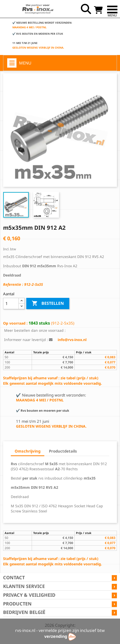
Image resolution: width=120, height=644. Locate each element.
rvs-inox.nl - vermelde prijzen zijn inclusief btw (60, 630)
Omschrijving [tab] (28, 451)
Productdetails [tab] (63, 451)
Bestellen (48, 303)
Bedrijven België (24, 612)
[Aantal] (11, 303)
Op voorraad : (15, 323)
